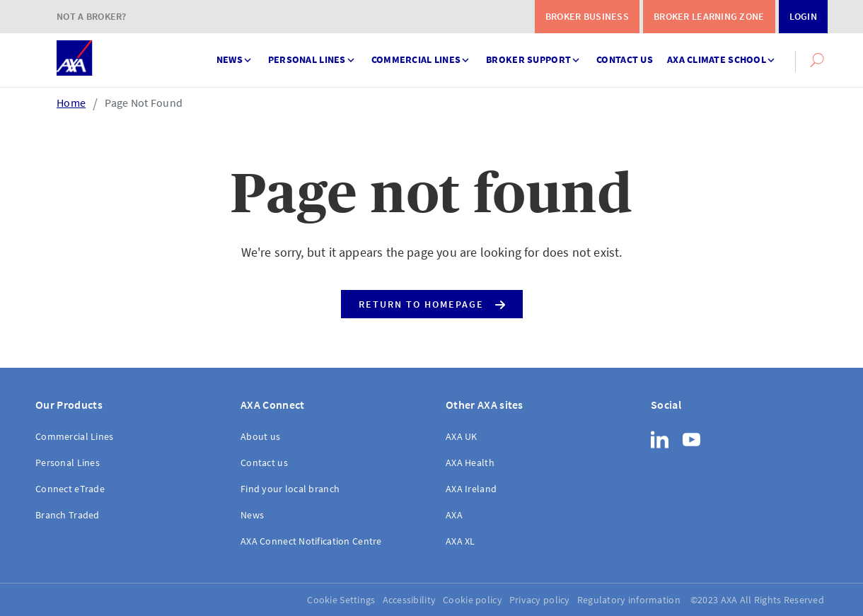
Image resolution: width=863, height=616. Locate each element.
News (235, 53)
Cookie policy (473, 600)
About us (260, 436)
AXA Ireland (471, 489)
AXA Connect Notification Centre (311, 541)
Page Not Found (144, 103)
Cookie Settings (341, 600)
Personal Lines (313, 53)
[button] (817, 60)
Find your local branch (290, 489)
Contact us (625, 59)
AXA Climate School (722, 53)
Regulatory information (629, 600)
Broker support (534, 53)
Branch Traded (68, 515)
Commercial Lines (422, 53)
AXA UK (462, 436)
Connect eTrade (70, 489)
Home (71, 103)
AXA (454, 515)
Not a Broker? (92, 16)
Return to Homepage (432, 301)
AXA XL (461, 541)
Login (803, 16)
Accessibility (410, 600)
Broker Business (587, 16)
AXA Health (470, 463)
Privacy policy (540, 600)
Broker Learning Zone (709, 16)
